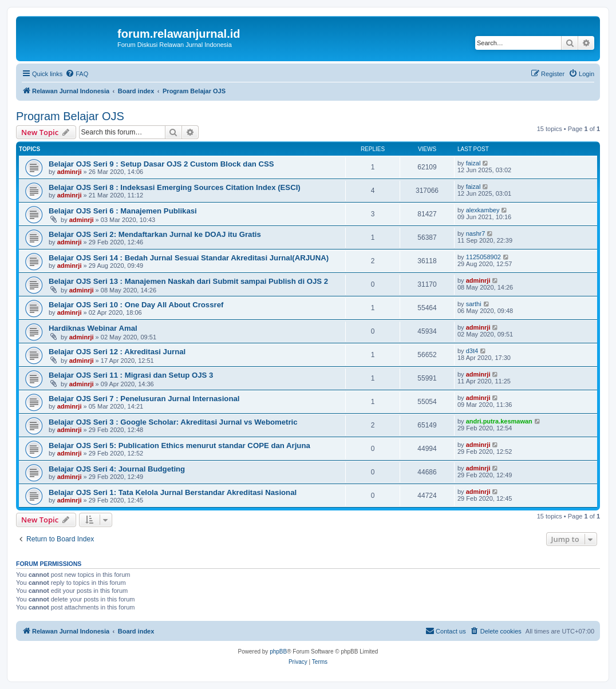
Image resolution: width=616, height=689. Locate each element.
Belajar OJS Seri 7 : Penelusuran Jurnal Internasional (144, 399)
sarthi (474, 304)
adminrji (70, 172)
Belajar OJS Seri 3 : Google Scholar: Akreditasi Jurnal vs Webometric (173, 422)
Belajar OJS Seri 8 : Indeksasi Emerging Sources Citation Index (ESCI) (175, 187)
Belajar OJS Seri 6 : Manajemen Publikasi (123, 211)
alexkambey (483, 210)
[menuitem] (77, 74)
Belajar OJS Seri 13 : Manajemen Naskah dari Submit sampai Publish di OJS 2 (188, 281)
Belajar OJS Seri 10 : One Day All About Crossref (136, 305)
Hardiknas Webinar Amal (93, 328)
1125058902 (483, 257)
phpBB (278, 652)
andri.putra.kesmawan (499, 421)
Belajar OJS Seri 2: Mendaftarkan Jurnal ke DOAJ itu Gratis (155, 234)
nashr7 (476, 233)
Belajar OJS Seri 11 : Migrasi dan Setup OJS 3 (131, 375)
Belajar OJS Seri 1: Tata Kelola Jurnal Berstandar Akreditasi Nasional (173, 492)
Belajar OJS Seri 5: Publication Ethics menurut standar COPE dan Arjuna (179, 446)
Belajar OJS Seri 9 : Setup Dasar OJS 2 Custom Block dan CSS (161, 164)
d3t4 (472, 351)
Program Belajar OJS (70, 116)
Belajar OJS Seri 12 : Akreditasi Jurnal (117, 352)
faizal (473, 163)
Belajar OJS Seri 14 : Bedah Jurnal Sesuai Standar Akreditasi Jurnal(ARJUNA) (189, 258)
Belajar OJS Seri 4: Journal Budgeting (117, 469)
